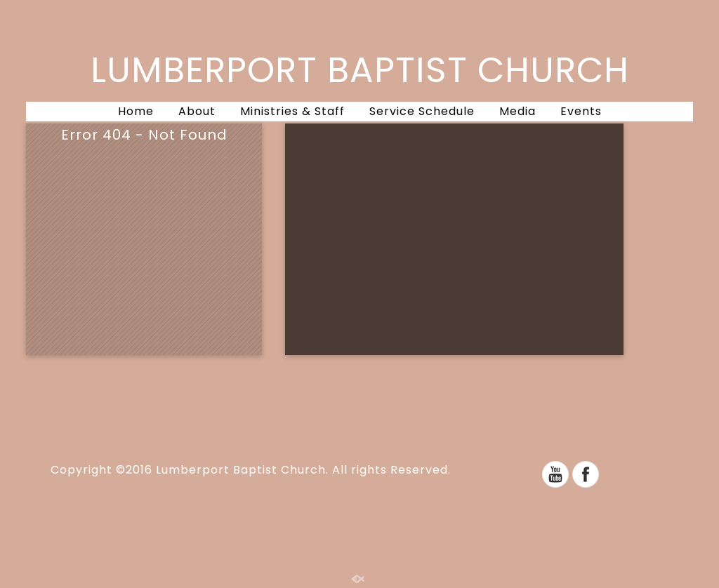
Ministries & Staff (292, 111)
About (197, 111)
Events (581, 111)
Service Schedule (422, 111)
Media (517, 111)
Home (136, 111)
